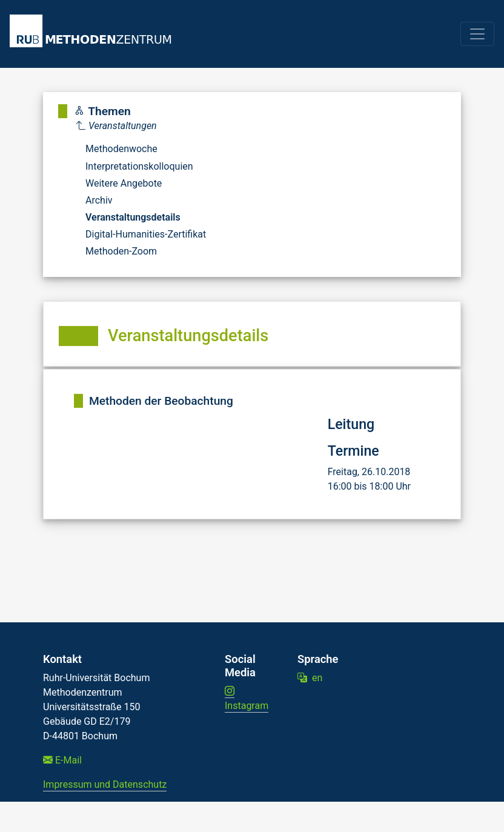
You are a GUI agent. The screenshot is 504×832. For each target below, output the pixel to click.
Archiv (99, 200)
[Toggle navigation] (477, 34)
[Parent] (141, 126)
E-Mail (62, 760)
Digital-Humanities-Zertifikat (146, 234)
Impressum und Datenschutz (105, 784)
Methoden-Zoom (121, 251)
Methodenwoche (121, 149)
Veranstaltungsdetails (133, 217)
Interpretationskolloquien (139, 166)
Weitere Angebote (124, 183)
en (310, 678)
